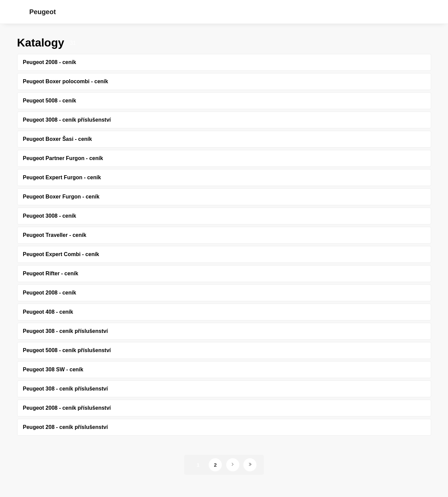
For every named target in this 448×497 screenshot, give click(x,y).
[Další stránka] (233, 465)
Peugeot (43, 12)
